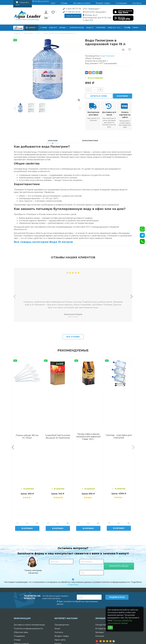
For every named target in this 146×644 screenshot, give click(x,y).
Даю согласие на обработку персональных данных (77, 641)
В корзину (123, 96)
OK (110, 628)
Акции (44, 28)
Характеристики (90, 140)
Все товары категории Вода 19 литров (43, 242)
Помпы (135, 28)
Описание (53, 140)
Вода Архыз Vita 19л (88, 475)
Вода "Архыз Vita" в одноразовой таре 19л (119, 475)
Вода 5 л (90, 28)
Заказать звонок (53, 16)
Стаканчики (101, 28)
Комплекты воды (77, 28)
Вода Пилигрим (107, 56)
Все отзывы (73, 376)
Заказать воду (119, 605)
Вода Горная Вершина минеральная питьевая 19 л (27, 475)
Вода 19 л (53, 28)
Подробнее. (73, 623)
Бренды (63, 28)
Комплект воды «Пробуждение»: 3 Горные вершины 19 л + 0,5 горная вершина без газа (58, 475)
